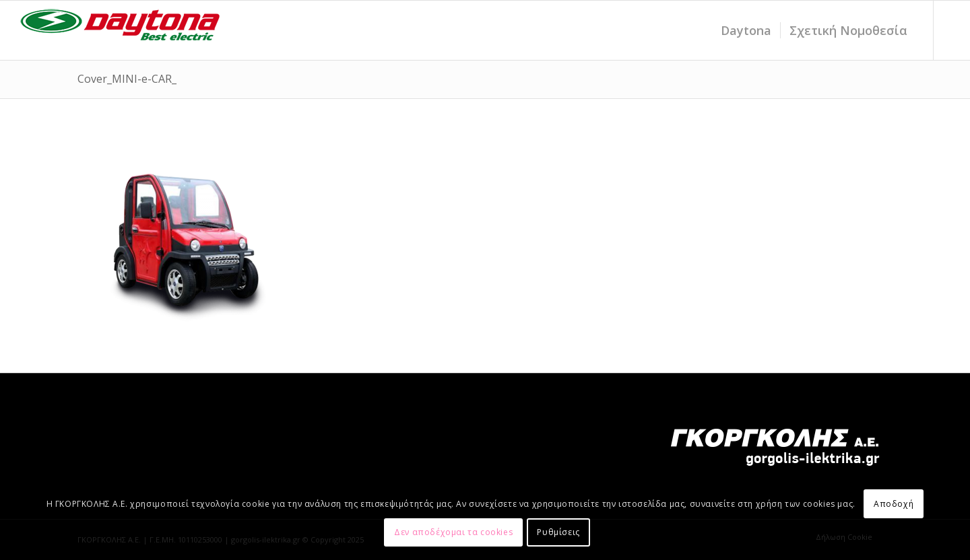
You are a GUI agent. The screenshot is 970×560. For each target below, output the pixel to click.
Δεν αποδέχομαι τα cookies (453, 532)
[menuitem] (746, 30)
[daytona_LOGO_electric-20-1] (121, 30)
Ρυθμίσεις (558, 532)
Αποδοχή (894, 504)
